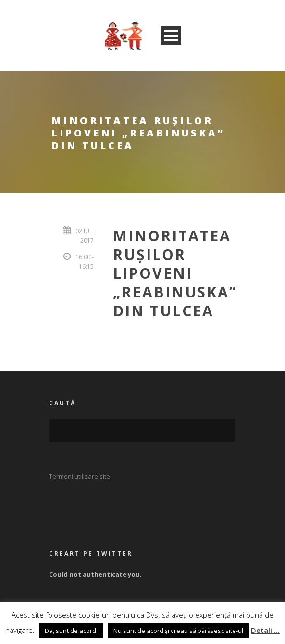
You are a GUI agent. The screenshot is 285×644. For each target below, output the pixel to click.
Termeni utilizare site (80, 476)
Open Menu (171, 35)
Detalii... (265, 630)
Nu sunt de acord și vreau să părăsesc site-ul (178, 631)
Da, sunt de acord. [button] (71, 631)
